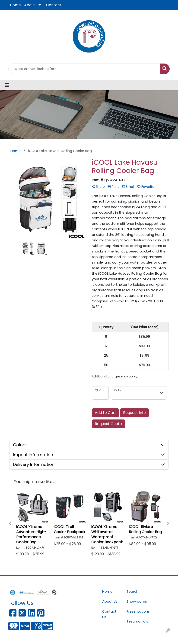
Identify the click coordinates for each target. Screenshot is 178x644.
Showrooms (136, 601)
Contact (54, 5)
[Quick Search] (84, 69)
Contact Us (109, 614)
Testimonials (136, 621)
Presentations (136, 611)
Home (15, 5)
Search (132, 592)
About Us (110, 601)
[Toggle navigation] (7, 85)
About (30, 5)
